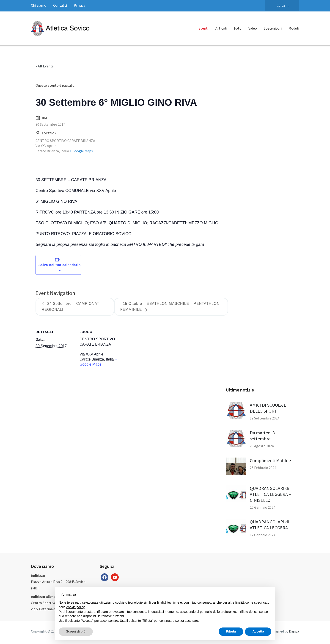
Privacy (79, 5)
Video (253, 28)
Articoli (221, 28)
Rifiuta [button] (231, 631)
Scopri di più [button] (76, 631)
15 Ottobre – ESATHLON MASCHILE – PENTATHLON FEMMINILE (171, 307)
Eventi (203, 28)
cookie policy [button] (75, 607)
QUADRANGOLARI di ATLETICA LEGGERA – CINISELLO (270, 494)
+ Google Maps (81, 151)
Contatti (60, 5)
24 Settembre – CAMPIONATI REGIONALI (72, 307)
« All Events (45, 66)
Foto (238, 28)
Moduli (294, 28)
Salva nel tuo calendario (60, 265)
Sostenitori (273, 28)
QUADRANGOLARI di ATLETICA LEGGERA (269, 525)
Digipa (294, 631)
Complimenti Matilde (270, 461)
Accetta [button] (258, 631)
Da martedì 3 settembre (262, 436)
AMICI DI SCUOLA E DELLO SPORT (268, 408)
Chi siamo (39, 5)
